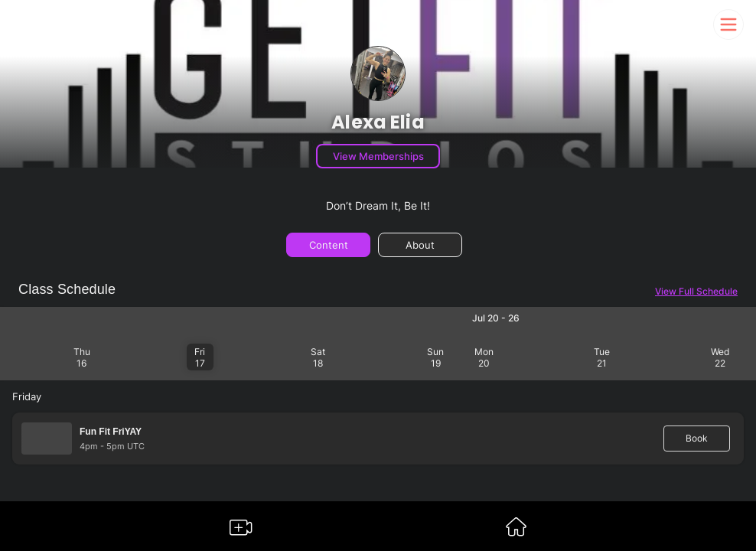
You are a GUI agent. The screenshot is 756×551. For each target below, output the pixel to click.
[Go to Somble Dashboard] (516, 531)
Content (329, 245)
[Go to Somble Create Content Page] (241, 531)
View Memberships (378, 156)
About (420, 245)
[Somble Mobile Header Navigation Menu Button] (728, 24)
